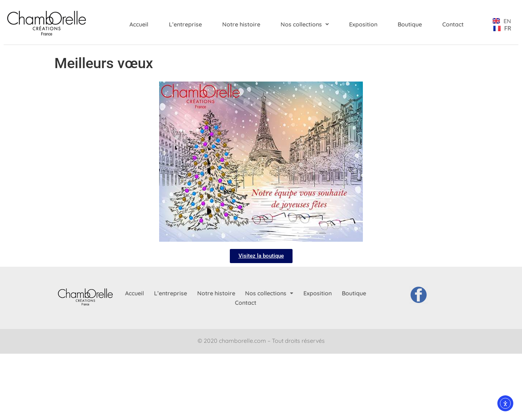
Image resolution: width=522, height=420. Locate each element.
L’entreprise (185, 24)
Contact (453, 24)
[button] (305, 24)
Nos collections (305, 24)
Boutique (410, 24)
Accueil (139, 24)
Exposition (363, 24)
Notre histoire (241, 24)
